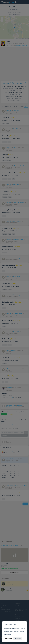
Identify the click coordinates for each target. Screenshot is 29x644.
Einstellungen (9, 638)
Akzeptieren (18, 638)
